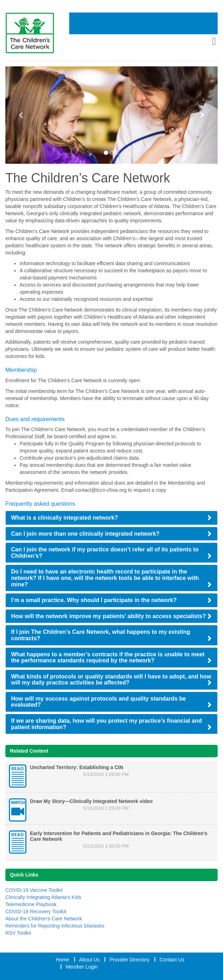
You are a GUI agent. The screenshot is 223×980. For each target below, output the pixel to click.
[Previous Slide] (21, 115)
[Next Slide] (202, 115)
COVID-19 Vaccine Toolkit (34, 890)
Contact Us (172, 960)
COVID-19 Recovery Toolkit (36, 911)
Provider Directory (130, 960)
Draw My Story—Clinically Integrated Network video (91, 801)
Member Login (82, 967)
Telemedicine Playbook (31, 904)
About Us (90, 960)
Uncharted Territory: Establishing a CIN (77, 767)
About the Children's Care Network (44, 919)
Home (62, 960)
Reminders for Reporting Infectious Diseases (55, 926)
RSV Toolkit (18, 933)
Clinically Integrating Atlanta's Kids (43, 897)
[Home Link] (37, 33)
